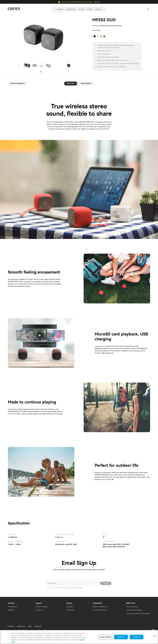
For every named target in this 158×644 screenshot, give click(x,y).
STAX (30, 626)
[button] (18, 65)
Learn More (97, 2)
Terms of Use (65, 587)
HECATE (38, 626)
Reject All (121, 637)
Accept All (137, 637)
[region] (79, 637)
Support (98, 9)
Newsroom (70, 610)
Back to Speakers (18, 83)
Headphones (71, 9)
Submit (106, 583)
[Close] (154, 636)
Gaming (81, 9)
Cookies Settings (105, 637)
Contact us (40, 610)
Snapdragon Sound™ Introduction (138, 614)
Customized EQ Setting (134, 610)
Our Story (70, 607)
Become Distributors (100, 610)
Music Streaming (132, 607)
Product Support (42, 607)
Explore (90, 9)
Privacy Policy (78, 587)
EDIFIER (11, 626)
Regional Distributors (100, 607)
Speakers (60, 9)
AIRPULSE (21, 626)
